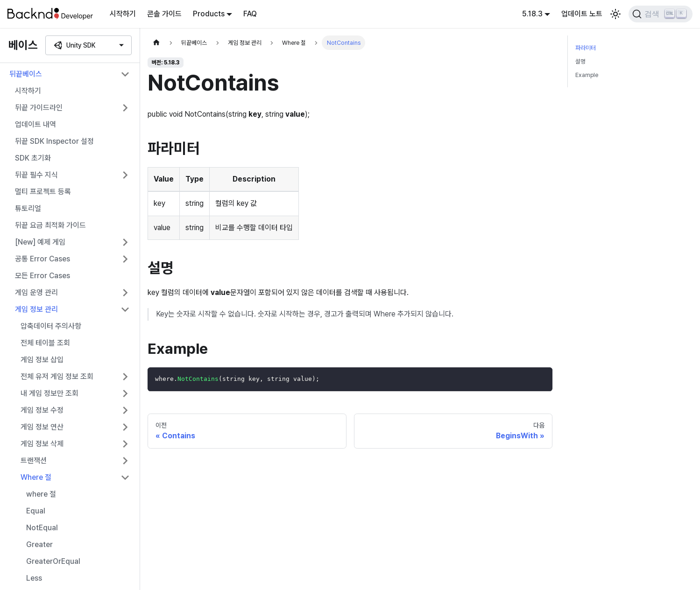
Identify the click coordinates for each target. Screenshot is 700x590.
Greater (39, 544)
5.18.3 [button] (532, 14)
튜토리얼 (28, 208)
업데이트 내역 (35, 124)
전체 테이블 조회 (45, 343)
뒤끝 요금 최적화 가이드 (50, 225)
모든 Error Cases (42, 276)
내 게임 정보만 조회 (49, 393)
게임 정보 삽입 (42, 360)
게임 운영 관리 (36, 292)
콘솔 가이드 (164, 14)
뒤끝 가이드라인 (39, 108)
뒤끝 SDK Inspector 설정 (54, 141)
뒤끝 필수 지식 (36, 175)
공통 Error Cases (42, 259)
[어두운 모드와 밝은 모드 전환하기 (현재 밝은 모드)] (615, 14)
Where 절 (36, 477)
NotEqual (42, 528)
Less (34, 578)
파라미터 (586, 48)
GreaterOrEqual (53, 561)
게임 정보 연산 (42, 427)
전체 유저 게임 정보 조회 (57, 376)
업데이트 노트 (582, 14)
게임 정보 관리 (36, 309)
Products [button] (209, 14)
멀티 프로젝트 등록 (43, 192)
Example (587, 75)
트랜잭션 (34, 460)
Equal (36, 511)
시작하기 (123, 14)
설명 (580, 61)
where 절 (41, 494)
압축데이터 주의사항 (51, 326)
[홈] (156, 43)
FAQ (250, 14)
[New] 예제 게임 (40, 242)
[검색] (661, 14)
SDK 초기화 (33, 158)
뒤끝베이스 (26, 74)
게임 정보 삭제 (42, 444)
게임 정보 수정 (42, 410)
